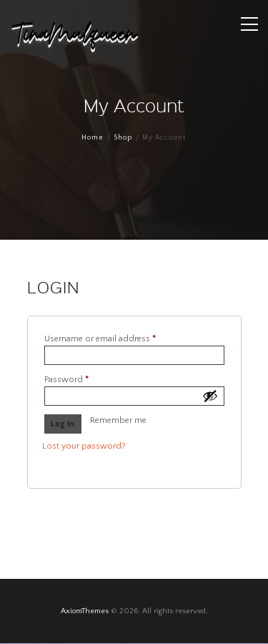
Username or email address (118, 338)
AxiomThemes (85, 611)
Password (84, 379)
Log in (63, 424)
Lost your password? (84, 446)
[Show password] (210, 396)
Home (93, 137)
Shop (123, 137)
